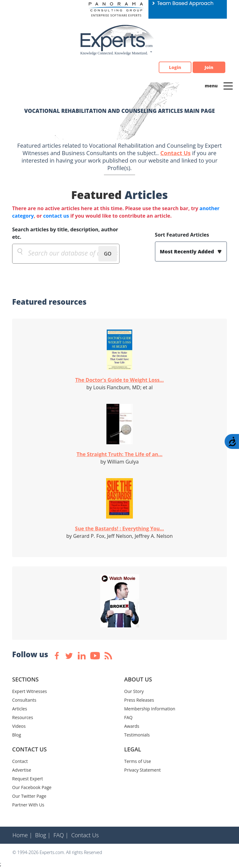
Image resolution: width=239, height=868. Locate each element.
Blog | (43, 835)
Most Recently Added (188, 252)
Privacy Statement (143, 770)
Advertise (22, 770)
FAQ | (61, 835)
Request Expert (28, 779)
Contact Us (175, 153)
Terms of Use (138, 761)
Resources (23, 717)
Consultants (24, 700)
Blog (17, 735)
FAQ (128, 717)
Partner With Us (28, 805)
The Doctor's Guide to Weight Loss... (120, 380)
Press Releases (139, 700)
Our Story (134, 691)
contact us (56, 216)
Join (209, 67)
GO (108, 254)
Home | (22, 835)
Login (175, 67)
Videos (19, 726)
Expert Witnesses (30, 691)
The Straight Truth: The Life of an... (119, 454)
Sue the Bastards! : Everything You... (119, 529)
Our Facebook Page (32, 787)
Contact (20, 761)
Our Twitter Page (29, 796)
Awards (132, 726)
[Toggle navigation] (228, 85)
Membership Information (150, 709)
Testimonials (137, 735)
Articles (20, 709)
